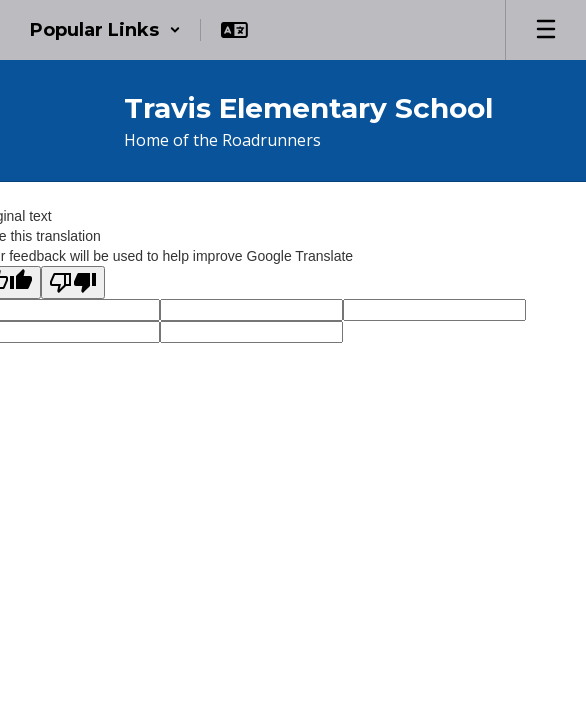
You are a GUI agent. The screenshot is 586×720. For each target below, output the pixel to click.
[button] (105, 30)
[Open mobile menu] (546, 30)
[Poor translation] (73, 282)
